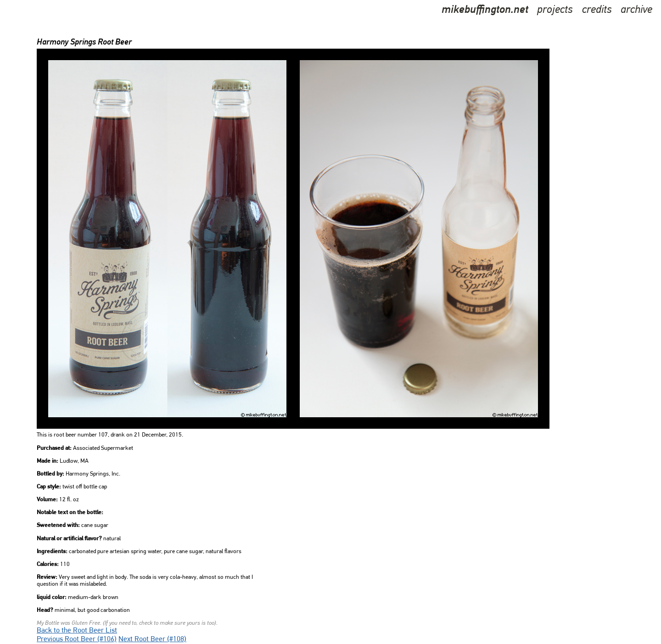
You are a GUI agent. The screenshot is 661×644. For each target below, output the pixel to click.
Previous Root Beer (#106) (77, 639)
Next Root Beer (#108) (152, 639)
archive (636, 10)
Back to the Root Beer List (77, 631)
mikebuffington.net (485, 10)
